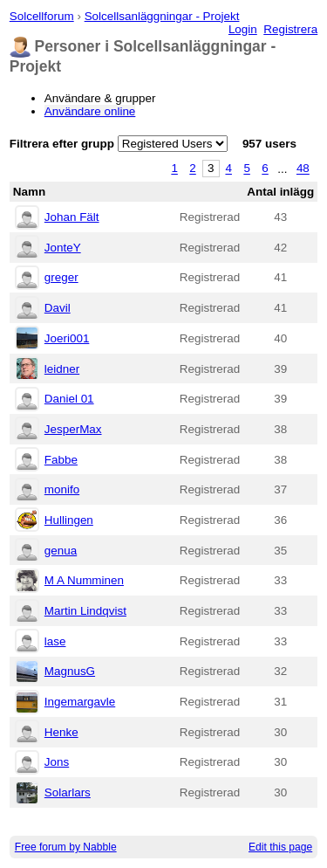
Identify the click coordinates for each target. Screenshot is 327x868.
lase (55, 641)
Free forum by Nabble (66, 847)
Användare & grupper (100, 98)
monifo (62, 489)
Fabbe (61, 460)
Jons (57, 762)
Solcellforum (42, 16)
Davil (58, 308)
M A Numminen (84, 580)
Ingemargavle (80, 702)
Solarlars (68, 792)
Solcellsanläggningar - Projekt (162, 16)
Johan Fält (72, 217)
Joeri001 (67, 338)
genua (61, 551)
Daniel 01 (69, 399)
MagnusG (70, 671)
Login (243, 29)
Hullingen (69, 520)
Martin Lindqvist (85, 611)
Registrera (290, 29)
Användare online (90, 111)
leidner (62, 369)
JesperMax (73, 429)
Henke (61, 732)
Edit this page (280, 847)
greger (61, 277)
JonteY (63, 248)
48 (303, 169)
